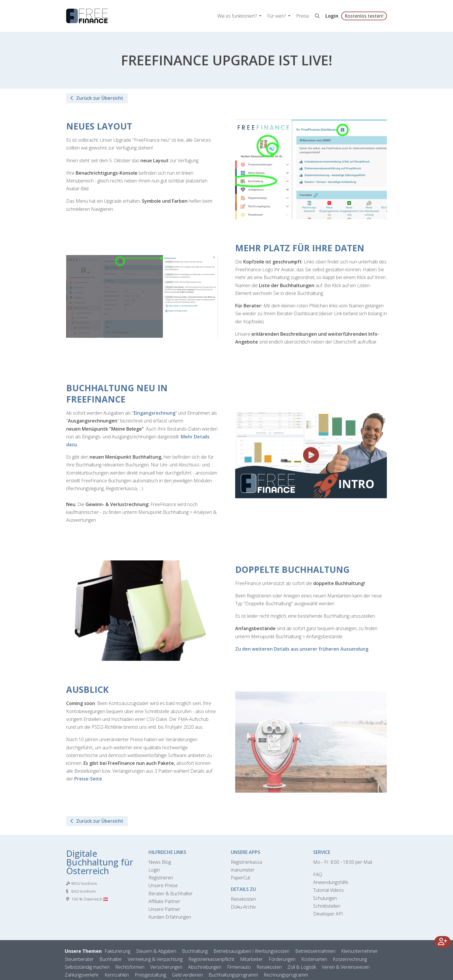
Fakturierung (117, 951)
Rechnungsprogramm (286, 975)
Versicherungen (166, 967)
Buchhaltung (195, 951)
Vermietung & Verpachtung (155, 959)
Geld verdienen (187, 975)
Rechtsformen (130, 967)
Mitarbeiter (251, 959)
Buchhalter (111, 959)
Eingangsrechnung (155, 413)
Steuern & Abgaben (156, 951)
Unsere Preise (163, 885)
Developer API (328, 914)
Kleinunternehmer (360, 951)
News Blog (160, 862)
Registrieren (161, 878)
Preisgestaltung (150, 975)
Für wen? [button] (277, 16)
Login (332, 16)
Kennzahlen (117, 975)
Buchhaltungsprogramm (233, 975)
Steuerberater (79, 959)
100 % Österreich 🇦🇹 (90, 899)
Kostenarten (314, 959)
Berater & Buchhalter (171, 894)
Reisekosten (243, 899)
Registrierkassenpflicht (211, 959)
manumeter (243, 870)
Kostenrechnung (350, 959)
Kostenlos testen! (364, 16)
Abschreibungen (205, 967)
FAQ (318, 874)
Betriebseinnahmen (315, 951)
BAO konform (83, 891)
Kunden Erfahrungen (170, 917)
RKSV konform (84, 883)
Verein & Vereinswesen (346, 967)
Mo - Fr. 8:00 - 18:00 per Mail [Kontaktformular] (343, 862)
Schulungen (325, 898)
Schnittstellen (327, 906)
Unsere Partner (164, 909)
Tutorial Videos (328, 890)
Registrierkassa (246, 862)
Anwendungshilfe (331, 882)
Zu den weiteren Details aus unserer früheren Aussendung (302, 649)
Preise (303, 16)
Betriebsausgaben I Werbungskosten (251, 951)
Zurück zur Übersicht (97, 98)
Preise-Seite (88, 779)
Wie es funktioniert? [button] (238, 16)
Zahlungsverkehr (82, 975)
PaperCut (241, 878)
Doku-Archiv (243, 907)
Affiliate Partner (164, 901)
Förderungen (282, 959)
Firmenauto (239, 967)
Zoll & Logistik (302, 967)
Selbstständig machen (87, 967)
